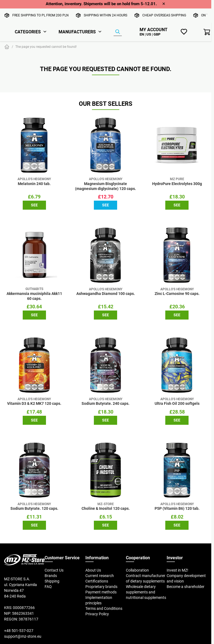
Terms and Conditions (104, 608)
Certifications (97, 581)
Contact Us (54, 570)
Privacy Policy (97, 614)
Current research (100, 576)
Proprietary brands (101, 587)
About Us (93, 570)
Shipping (52, 581)
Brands (51, 576)
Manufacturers (77, 32)
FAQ (48, 587)
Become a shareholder (186, 587)
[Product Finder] (118, 32)
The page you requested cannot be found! (46, 47)
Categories (28, 32)
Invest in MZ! (177, 570)
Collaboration (137, 570)
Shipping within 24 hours (105, 15)
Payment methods (101, 592)
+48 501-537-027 (19, 631)
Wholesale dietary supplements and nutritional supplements (146, 592)
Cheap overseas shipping (164, 15)
